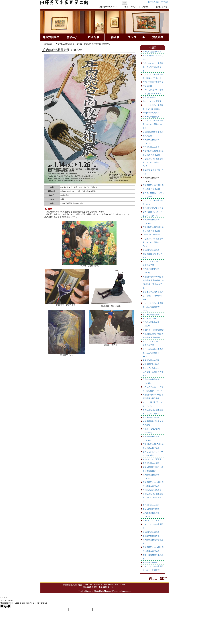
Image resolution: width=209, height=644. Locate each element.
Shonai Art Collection (151, 235)
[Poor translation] (7, 606)
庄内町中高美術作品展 (152, 52)
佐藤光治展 (147, 86)
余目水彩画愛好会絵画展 (153, 132)
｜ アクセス (143, 7)
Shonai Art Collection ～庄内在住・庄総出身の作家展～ (153, 372)
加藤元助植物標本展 (151, 364)
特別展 (79, 44)
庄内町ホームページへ (109, 7)
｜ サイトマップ (127, 7)
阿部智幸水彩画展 (150, 562)
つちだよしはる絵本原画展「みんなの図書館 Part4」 (153, 242)
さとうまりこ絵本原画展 (153, 292)
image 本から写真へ (151, 113)
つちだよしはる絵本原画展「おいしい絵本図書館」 (153, 497)
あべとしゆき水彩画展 (152, 101)
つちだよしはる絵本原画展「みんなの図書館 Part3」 (153, 307)
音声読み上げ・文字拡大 (158, 2)
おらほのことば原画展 (152, 459)
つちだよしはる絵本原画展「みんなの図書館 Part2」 (153, 353)
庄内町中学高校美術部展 (153, 82)
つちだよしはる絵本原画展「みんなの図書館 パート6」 (153, 124)
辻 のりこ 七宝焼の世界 (153, 330)
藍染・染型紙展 (149, 97)
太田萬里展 (147, 136)
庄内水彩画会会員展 (151, 117)
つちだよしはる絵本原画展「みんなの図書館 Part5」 (153, 162)
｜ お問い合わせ (159, 7)
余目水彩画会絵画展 (151, 250)
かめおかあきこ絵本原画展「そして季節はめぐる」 (153, 67)
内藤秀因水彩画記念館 (65, 44)
